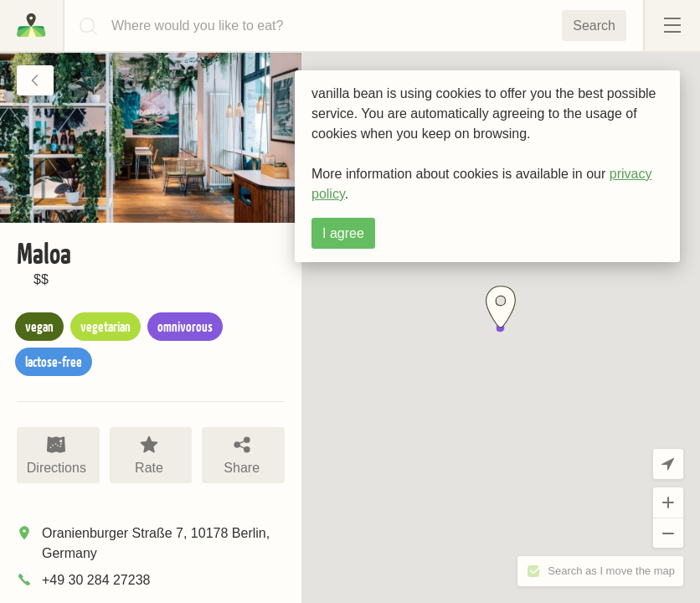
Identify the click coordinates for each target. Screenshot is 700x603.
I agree (343, 233)
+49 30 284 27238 (96, 580)
